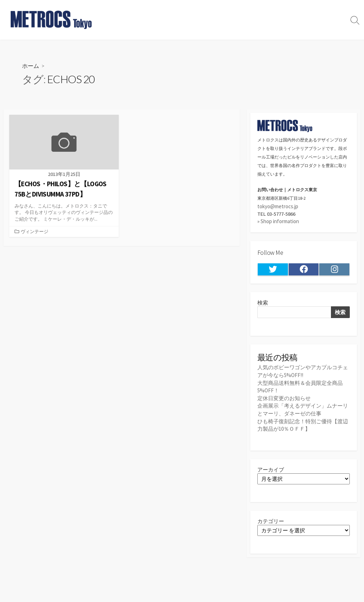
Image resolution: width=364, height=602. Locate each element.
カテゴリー (271, 521)
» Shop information (278, 222)
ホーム (31, 66)
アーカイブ (271, 469)
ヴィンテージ (34, 232)
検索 (263, 303)
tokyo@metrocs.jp (278, 206)
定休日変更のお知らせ (284, 398)
